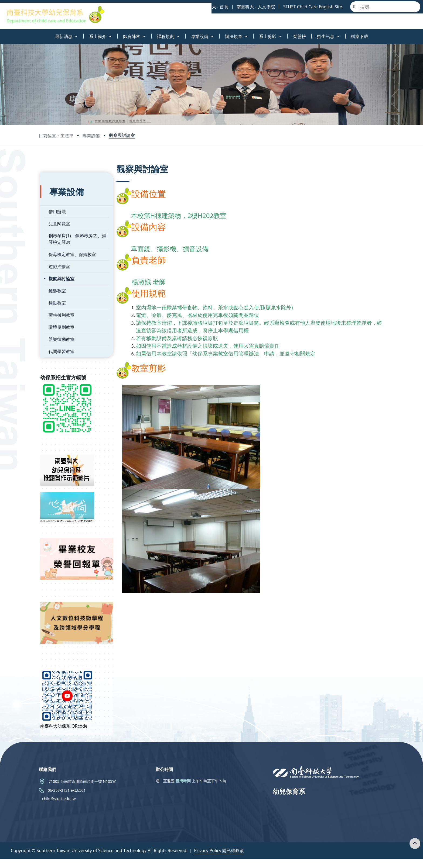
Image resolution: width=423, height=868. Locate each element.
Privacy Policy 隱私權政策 (219, 859)
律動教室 (56, 293)
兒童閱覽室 (58, 214)
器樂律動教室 (60, 329)
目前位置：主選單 (56, 136)
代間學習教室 (60, 341)
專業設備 (91, 136)
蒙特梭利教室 (60, 305)
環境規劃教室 (60, 317)
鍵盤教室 (56, 281)
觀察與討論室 (122, 135)
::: (1, 33)
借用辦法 (56, 202)
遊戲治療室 (58, 257)
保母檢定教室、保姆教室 (71, 244)
